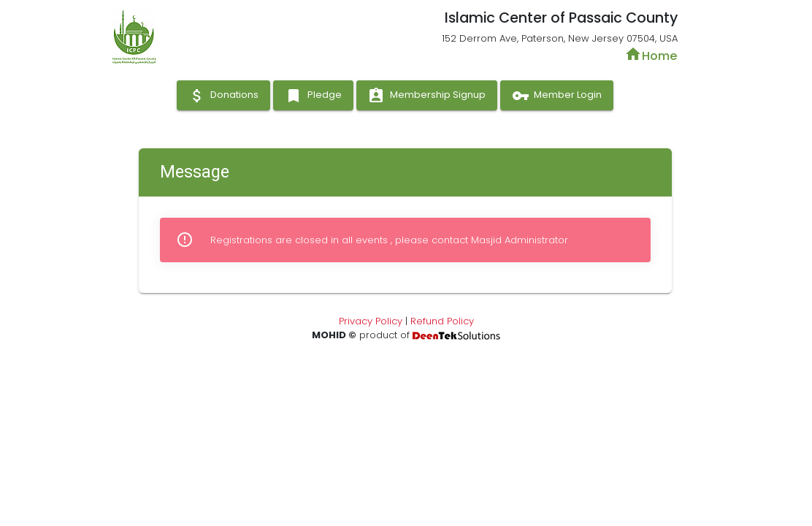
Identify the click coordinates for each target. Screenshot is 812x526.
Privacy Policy (371, 321)
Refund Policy (442, 321)
